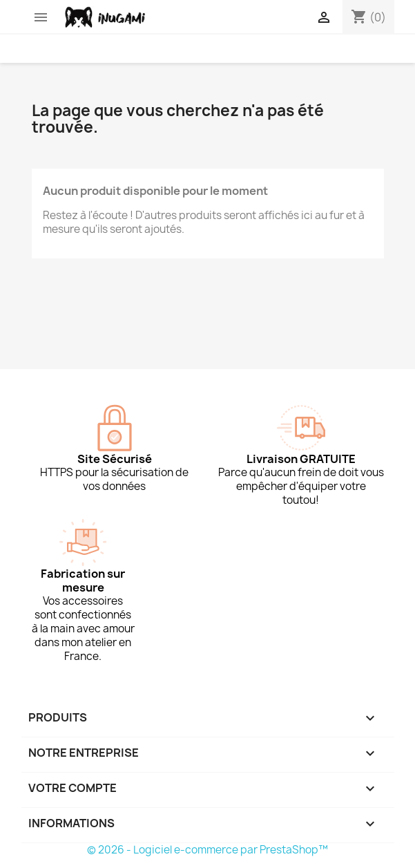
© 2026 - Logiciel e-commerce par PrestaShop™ (208, 850)
